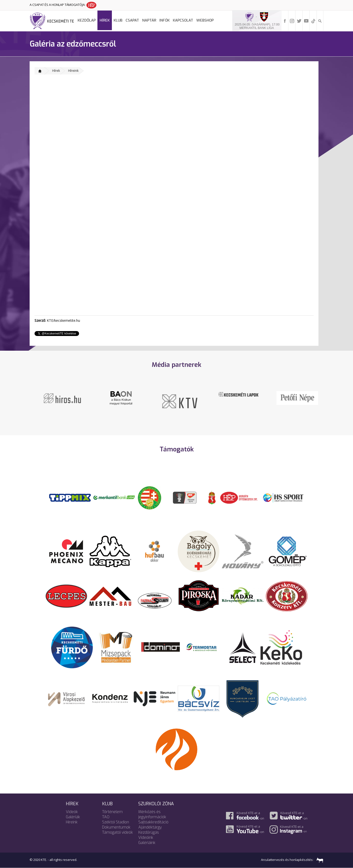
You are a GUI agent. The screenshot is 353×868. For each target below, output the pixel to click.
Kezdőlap (87, 20)
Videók (72, 812)
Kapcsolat (183, 20)
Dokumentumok (116, 827)
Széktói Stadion (116, 822)
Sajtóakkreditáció (153, 822)
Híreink (73, 71)
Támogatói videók (118, 832)
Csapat (132, 20)
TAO (106, 817)
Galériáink (147, 843)
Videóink (146, 837)
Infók (165, 20)
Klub (118, 20)
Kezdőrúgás (149, 832)
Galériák (73, 817)
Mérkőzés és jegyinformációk (152, 814)
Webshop (205, 20)
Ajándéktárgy (150, 827)
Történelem (112, 812)
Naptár (149, 20)
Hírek (105, 20)
